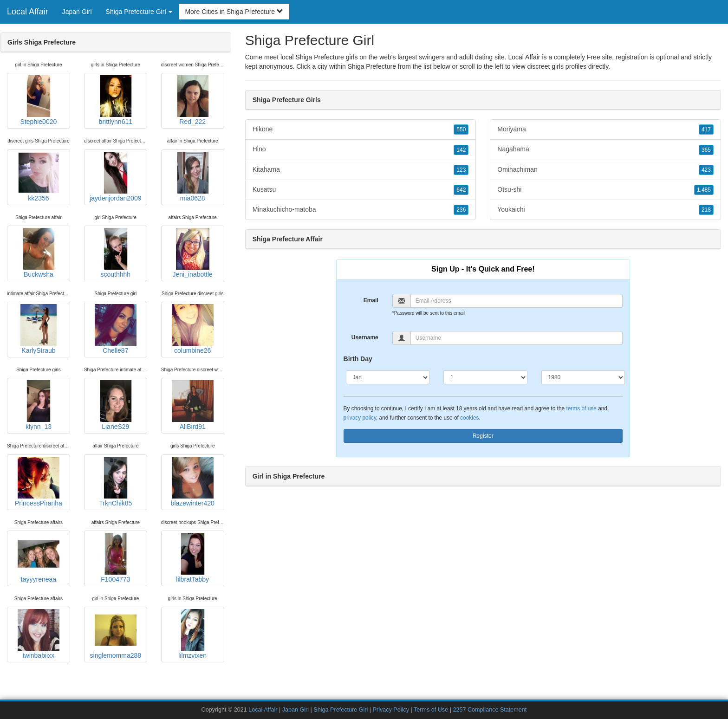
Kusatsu (361, 190)
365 (706, 150)
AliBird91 (193, 405)
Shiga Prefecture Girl (341, 710)
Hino (361, 149)
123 (461, 170)
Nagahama (605, 149)
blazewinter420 (193, 482)
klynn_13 (39, 405)
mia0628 (193, 177)
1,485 (704, 190)
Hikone (361, 130)
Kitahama (361, 170)
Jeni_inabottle (193, 253)
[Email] (517, 301)
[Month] (388, 377)
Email (371, 300)
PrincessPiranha (39, 482)
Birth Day (358, 359)
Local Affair (28, 12)
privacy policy (360, 418)
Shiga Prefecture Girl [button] (139, 12)
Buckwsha (39, 253)
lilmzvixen (193, 634)
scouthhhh (116, 253)
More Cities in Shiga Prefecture (234, 12)
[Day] (485, 377)
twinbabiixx (39, 634)
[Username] (517, 338)
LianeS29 (116, 405)
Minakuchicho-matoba (361, 210)
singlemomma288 (116, 634)
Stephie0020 (39, 100)
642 (461, 190)
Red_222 (193, 100)
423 (706, 170)
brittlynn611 (116, 100)
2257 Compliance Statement (490, 710)
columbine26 (193, 329)
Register (483, 436)
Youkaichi (605, 210)
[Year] (583, 377)
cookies (469, 418)
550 (461, 130)
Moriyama (605, 130)
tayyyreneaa (39, 558)
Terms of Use (431, 710)
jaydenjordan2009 (115, 177)
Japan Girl (77, 12)
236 (461, 210)
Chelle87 (116, 329)
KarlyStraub (39, 329)
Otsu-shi (605, 190)
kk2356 (39, 177)
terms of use (581, 408)
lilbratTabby (193, 558)
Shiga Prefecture (372, 66)
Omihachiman (605, 170)
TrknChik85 (116, 482)
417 (706, 130)
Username (365, 337)
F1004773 (116, 558)
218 (706, 210)
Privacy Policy (391, 710)
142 (461, 150)
